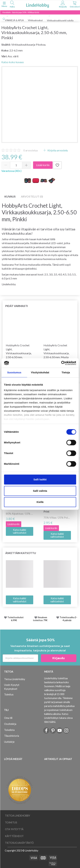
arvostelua (30, 150)
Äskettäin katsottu (21, 553)
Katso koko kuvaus (13, 62)
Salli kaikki (40, 479)
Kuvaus (10, 196)
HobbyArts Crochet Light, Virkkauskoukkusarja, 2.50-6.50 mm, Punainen (19, 353)
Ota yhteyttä (14, 829)
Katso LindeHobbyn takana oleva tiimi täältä (58, 718)
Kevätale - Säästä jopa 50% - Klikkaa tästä (21, 12)
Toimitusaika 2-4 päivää (68, 619)
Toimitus (9, 694)
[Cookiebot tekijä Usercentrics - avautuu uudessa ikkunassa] (61, 363)
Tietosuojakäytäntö (19, 843)
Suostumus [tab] (14, 372)
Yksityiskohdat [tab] (40, 372)
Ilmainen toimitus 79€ (41, 619)
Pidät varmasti (17, 306)
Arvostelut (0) (32, 196)
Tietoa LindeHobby (15, 679)
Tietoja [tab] (66, 372)
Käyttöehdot (14, 836)
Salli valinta (40, 491)
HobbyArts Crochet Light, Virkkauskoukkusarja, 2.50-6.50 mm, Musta (56, 351)
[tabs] (12, 5)
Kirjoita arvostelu (57, 150)
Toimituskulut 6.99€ (16, 619)
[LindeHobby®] (38, 5)
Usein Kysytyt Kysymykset (12, 687)
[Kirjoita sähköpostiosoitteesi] (20, 658)
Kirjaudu (59, 658)
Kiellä (40, 502)
